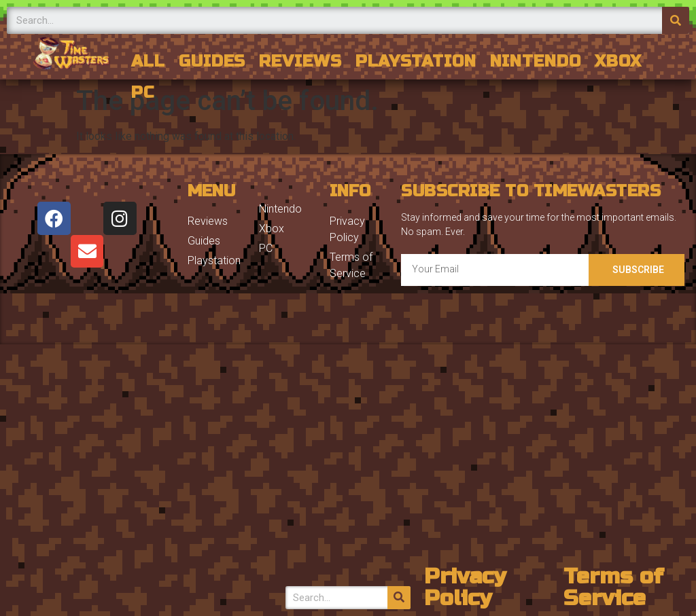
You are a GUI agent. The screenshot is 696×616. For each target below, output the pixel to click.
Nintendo (536, 61)
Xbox (619, 61)
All (148, 61)
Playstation (416, 61)
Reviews (300, 61)
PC (143, 93)
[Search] (676, 20)
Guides (212, 61)
